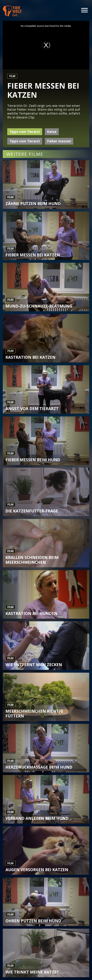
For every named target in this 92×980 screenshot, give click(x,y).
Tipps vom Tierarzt (25, 132)
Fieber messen (59, 141)
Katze (52, 132)
